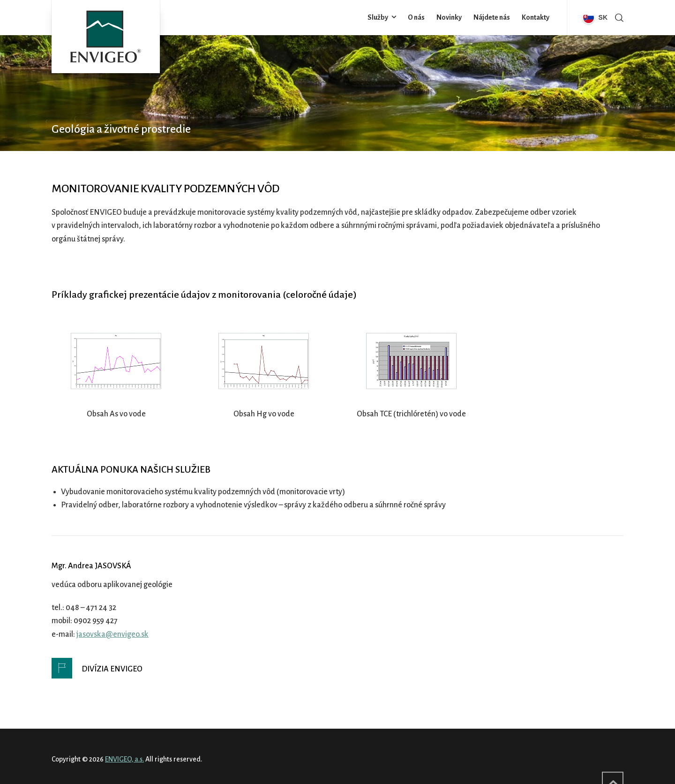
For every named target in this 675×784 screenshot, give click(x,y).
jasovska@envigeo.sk (112, 634)
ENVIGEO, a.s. (124, 759)
